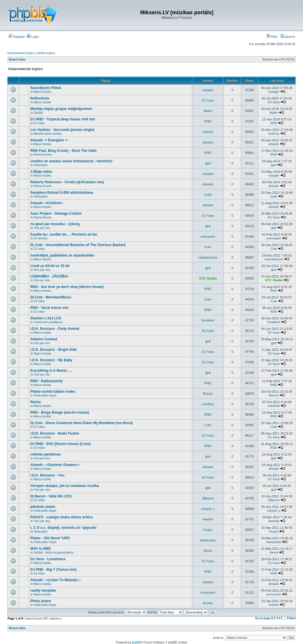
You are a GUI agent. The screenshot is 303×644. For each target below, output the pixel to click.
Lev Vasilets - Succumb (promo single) (62, 130)
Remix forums (43, 155)
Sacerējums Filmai (46, 88)
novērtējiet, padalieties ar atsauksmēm (62, 255)
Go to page (263, 618)
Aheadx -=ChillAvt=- (47, 203)
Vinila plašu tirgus (45, 395)
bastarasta (208, 540)
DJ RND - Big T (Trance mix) (53, 570)
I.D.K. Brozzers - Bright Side (53, 350)
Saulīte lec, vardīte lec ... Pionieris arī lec (64, 234)
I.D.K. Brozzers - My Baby (51, 360)
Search (288, 37)
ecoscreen (208, 593)
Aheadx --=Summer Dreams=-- (55, 465)
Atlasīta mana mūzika (47, 134)
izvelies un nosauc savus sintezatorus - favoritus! (71, 161)
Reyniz (208, 394)
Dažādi (38, 113)
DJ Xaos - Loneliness (48, 559)
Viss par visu (42, 228)
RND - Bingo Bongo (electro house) (59, 412)
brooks (208, 603)
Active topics (46, 53)
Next (293, 618)
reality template (43, 590)
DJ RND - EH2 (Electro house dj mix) (60, 444)
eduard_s (208, 509)
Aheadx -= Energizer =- (49, 140)
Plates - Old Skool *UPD (50, 538)
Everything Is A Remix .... (51, 371)
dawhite (208, 519)
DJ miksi (39, 123)
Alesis (208, 551)
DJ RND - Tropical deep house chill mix (63, 119)
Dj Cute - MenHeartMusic (51, 297)
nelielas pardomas (46, 454)
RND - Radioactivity (46, 381)
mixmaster (208, 236)
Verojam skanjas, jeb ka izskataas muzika (64, 486)
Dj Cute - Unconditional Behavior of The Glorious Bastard (78, 245)
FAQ (272, 37)
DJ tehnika (41, 238)
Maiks (208, 111)
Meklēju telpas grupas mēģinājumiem (61, 109)
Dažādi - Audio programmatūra (54, 553)
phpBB (136, 642)
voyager (208, 90)
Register (17, 37)
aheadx (208, 142)
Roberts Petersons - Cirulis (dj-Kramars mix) (67, 182)
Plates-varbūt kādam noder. (53, 392)
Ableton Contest (44, 339)
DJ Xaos (208, 100)
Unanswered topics (21, 53)
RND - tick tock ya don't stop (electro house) (67, 287)
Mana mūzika (42, 92)
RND (208, 121)
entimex (208, 132)
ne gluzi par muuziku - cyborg (55, 224)
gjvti (208, 163)
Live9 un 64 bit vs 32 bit (50, 266)
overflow (208, 404)
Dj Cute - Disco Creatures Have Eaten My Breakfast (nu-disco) (81, 423)
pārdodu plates (43, 507)
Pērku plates (41, 601)
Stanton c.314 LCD (46, 318)
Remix (35, 402)
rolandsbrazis (208, 257)
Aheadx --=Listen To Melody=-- (56, 580)
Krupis (208, 530)
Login (33, 37)
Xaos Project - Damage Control (56, 214)
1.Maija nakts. (42, 172)
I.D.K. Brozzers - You (47, 475)
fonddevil (208, 320)
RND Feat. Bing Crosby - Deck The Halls (63, 151)
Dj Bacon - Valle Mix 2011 (51, 496)
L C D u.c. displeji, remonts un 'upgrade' (63, 528)
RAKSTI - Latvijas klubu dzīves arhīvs (61, 517)
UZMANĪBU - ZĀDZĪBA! (49, 276)
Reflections (40, 98)
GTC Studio (208, 278)
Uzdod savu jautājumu (48, 322)
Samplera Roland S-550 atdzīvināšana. (62, 193)
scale (208, 195)
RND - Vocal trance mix (49, 308)
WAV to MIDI (40, 549)
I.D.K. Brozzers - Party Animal (55, 329)
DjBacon (208, 498)
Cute (208, 247)
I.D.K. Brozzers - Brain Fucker (55, 433)
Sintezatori (41, 165)
